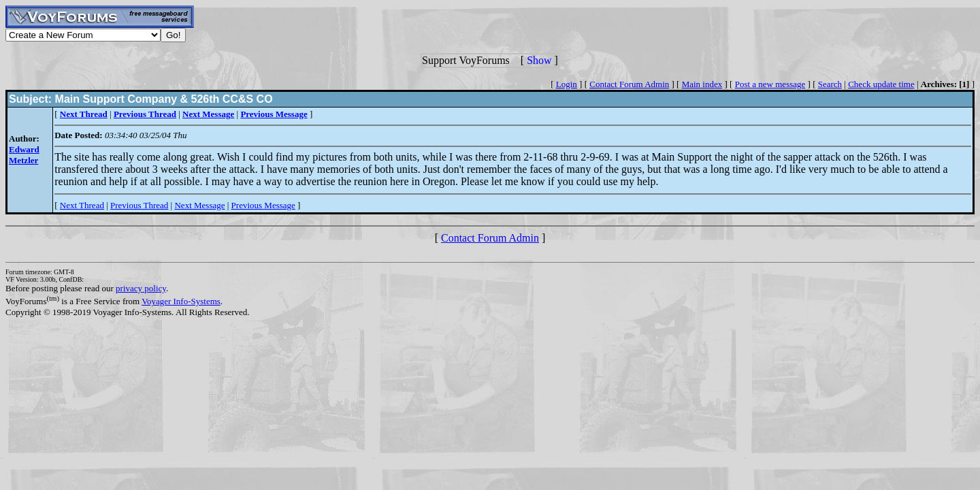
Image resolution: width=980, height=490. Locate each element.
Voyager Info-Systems (181, 301)
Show (539, 60)
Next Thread (82, 205)
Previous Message (263, 205)
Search (830, 84)
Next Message (199, 205)
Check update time (881, 84)
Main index (702, 84)
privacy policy (141, 288)
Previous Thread (139, 205)
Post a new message (770, 84)
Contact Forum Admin (629, 84)
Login (567, 84)
